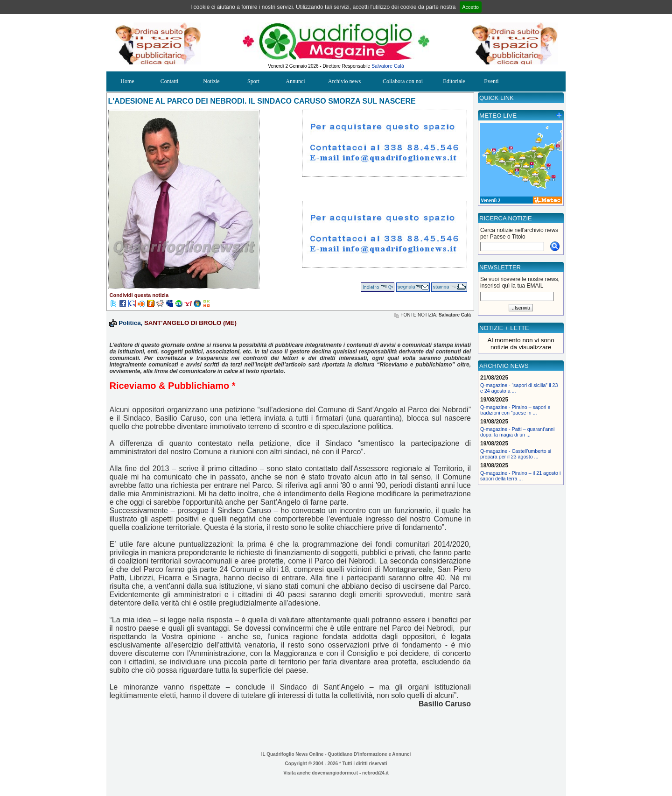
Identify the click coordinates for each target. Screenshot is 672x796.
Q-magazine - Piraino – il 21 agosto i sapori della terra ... (520, 476)
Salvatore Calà (388, 66)
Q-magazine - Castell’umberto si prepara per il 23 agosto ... (516, 454)
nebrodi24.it (375, 773)
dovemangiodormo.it (335, 773)
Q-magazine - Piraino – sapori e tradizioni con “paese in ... (515, 410)
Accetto (471, 7)
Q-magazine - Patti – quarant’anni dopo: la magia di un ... (517, 432)
